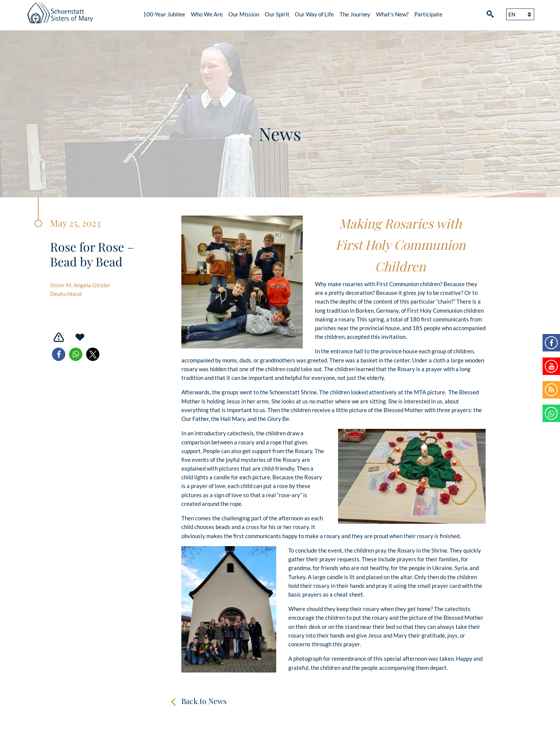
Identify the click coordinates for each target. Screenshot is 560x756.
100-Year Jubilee (164, 11)
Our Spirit (277, 11)
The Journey (355, 11)
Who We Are (207, 11)
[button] (59, 354)
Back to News (204, 701)
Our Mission (244, 11)
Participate (428, 11)
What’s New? (392, 11)
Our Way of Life (314, 11)
